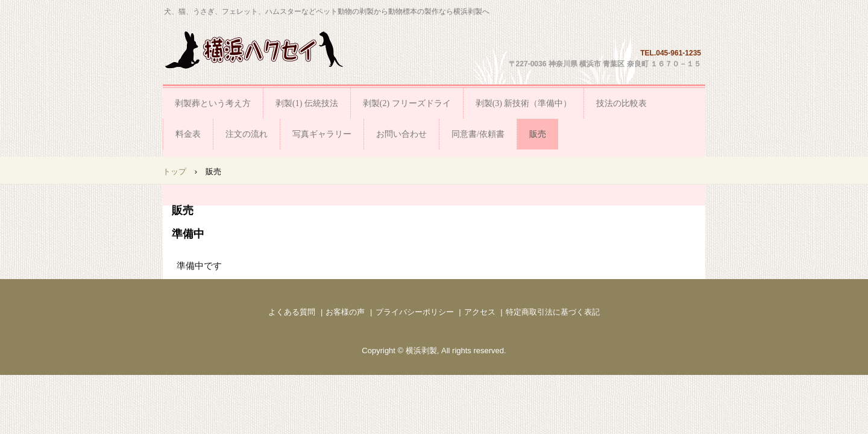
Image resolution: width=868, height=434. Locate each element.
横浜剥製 (255, 50)
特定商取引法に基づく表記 (553, 312)
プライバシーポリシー (415, 312)
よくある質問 (292, 312)
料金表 (188, 134)
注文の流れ (247, 134)
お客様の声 (345, 312)
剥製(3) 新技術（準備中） (524, 103)
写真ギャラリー (322, 134)
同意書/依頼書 (478, 134)
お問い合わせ (401, 134)
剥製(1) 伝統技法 (307, 103)
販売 (538, 134)
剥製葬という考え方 (213, 103)
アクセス (480, 312)
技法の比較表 (621, 103)
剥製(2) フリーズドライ (407, 103)
